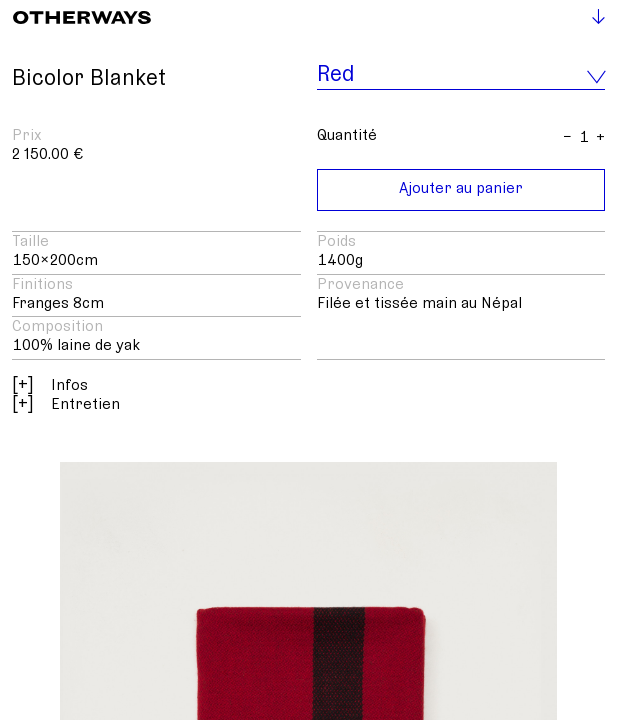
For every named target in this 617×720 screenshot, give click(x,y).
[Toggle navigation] (590, 19)
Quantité (347, 135)
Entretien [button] (66, 404)
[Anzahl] (584, 138)
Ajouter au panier (461, 188)
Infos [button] (50, 385)
